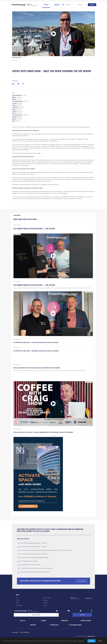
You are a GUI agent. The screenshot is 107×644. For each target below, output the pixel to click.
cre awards (14, 103)
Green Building (19, 605)
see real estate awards (17, 115)
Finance (18, 600)
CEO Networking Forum (75, 625)
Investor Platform (86, 621)
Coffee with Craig (17, 58)
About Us (23, 621)
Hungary (14, 105)
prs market (14, 111)
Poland (14, 109)
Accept (92, 641)
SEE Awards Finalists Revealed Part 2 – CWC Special (34, 229)
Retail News (46, 603)
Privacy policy (15, 632)
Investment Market (47, 598)
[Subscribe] (82, 615)
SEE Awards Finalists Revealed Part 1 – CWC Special (34, 285)
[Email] (36, 615)
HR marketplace (54, 625)
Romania (14, 113)
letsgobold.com (91, 636)
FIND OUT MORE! (81, 581)
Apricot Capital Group (17, 95)
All (17, 598)
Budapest (14, 97)
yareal (13, 121)
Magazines (33, 625)
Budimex (14, 99)
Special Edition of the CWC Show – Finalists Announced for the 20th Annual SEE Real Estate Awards (43, 432)
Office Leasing (46, 600)
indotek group (15, 107)
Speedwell (14, 117)
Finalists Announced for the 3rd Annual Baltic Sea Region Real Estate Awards (37, 368)
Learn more (81, 641)
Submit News (88, 598)
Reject (100, 641)
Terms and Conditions (24, 632)
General (18, 603)
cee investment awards (17, 101)
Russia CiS (45, 605)
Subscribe (92, 5)
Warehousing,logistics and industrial (75, 598)
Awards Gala (65, 621)
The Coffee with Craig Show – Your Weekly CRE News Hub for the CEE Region (36, 343)
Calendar (44, 621)
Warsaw (14, 119)
